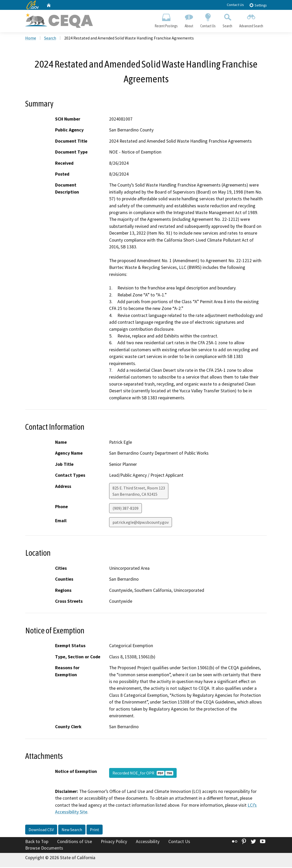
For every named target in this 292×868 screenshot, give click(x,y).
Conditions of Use (75, 842)
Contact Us (235, 5)
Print (95, 830)
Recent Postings (166, 20)
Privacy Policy (114, 842)
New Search (72, 830)
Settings (258, 5)
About (189, 20)
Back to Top (37, 842)
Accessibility (148, 842)
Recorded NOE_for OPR (143, 774)
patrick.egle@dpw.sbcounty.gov (141, 523)
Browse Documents (44, 849)
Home (31, 39)
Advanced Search (251, 20)
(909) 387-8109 (125, 509)
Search (228, 20)
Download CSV (41, 830)
